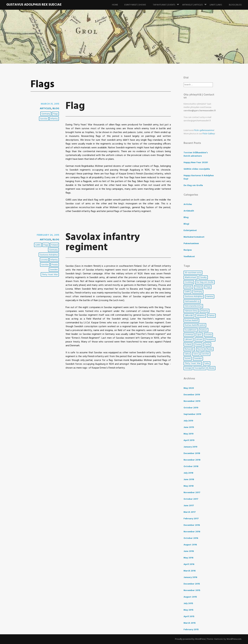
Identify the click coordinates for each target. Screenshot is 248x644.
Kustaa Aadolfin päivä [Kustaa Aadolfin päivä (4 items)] (195, 325)
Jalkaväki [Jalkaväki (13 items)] (189, 316)
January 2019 (190, 447)
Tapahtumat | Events (167, 3)
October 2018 (191, 466)
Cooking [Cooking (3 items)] (189, 282)
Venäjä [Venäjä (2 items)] (188, 368)
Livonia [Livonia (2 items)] (208, 335)
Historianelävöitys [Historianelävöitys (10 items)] (193, 306)
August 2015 (190, 597)
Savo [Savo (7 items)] (196, 354)
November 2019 (192, 401)
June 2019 (189, 427)
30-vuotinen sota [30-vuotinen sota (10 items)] (193, 273)
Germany (46, 114)
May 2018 (189, 486)
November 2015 (192, 590)
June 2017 (189, 506)
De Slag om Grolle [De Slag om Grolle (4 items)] (205, 282)
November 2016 (192, 532)
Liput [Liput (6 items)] (199, 335)
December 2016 (192, 525)
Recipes (188, 250)
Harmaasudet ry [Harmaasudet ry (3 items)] (192, 301)
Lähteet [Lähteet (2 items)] (189, 340)
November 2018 (192, 460)
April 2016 (189, 564)
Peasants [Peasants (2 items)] (210, 340)
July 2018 (188, 473)
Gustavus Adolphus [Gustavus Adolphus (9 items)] (194, 297)
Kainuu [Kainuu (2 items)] (211, 316)
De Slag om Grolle (193, 185)
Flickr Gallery (209, 134)
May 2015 (189, 610)
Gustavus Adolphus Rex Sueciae (34, 5)
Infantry (54, 119)
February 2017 (191, 519)
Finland (54, 245)
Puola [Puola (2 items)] (207, 344)
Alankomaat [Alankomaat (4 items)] (190, 277)
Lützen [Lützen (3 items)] (199, 340)
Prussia (55, 265)
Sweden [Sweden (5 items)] (198, 359)
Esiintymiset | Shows (135, 5)
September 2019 (192, 414)
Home (115, 5)
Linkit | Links (216, 5)
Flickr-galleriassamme (204, 130)
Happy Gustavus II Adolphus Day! (199, 177)
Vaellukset (189, 257)
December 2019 (192, 395)
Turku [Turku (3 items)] (207, 363)
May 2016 (189, 558)
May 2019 (189, 434)
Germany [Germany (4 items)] (198, 292)
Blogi (186, 224)
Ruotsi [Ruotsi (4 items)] (200, 349)
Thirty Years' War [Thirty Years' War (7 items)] (193, 363)
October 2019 (191, 408)
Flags (55, 114)
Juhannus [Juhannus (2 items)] (201, 316)
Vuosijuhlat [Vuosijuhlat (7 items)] (200, 368)
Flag (75, 106)
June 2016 (189, 551)
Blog (56, 109)
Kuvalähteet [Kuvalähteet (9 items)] (191, 330)
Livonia (44, 260)
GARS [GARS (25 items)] (187, 292)
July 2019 (188, 421)
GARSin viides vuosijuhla (197, 169)
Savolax (44, 119)
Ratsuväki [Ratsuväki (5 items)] (189, 349)
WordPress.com (234, 639)
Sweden (54, 270)
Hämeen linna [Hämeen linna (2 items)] (191, 311)
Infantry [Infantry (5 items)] (205, 311)
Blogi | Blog (235, 5)
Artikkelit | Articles (196, 3)
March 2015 (190, 623)
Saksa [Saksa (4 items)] (187, 354)
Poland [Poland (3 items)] (188, 344)
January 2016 (190, 577)
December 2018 (192, 453)
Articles (45, 109)
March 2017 (190, 512)
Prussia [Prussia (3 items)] (198, 344)
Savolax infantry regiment (103, 242)
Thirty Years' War (50, 275)
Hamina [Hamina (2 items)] (210, 297)
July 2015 (188, 604)
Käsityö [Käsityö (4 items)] (204, 330)
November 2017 (192, 493)
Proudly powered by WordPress (190, 639)
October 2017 (191, 499)
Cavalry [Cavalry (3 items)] (203, 277)
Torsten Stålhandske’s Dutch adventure (196, 154)
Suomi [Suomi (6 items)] (188, 359)
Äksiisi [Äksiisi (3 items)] (211, 368)
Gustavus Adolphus (49, 255)
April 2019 (189, 440)
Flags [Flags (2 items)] (208, 287)
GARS (38, 245)
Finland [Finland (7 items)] (199, 287)
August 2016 (190, 545)
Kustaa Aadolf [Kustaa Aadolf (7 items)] (191, 320)
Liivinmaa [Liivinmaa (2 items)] (189, 335)
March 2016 (190, 571)
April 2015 (189, 617)
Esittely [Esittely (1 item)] (188, 287)
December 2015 (192, 584)
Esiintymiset (190, 231)
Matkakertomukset (194, 237)
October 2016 (191, 538)
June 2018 (189, 480)
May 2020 (189, 388)
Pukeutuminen (191, 244)
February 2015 (191, 630)
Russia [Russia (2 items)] (210, 349)
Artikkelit (189, 211)
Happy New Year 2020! (196, 163)
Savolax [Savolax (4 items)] (205, 354)
